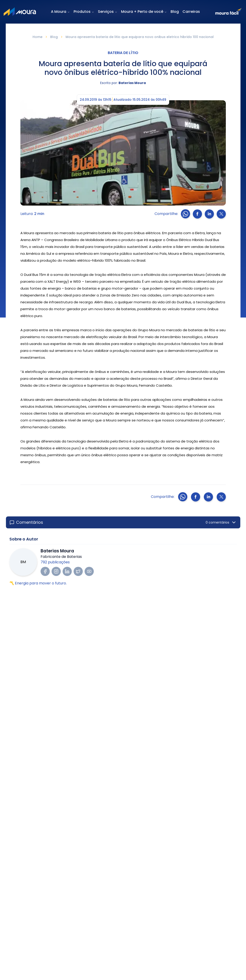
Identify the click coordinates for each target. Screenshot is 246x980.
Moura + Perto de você (144, 12)
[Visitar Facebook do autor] (45, 571)
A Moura (60, 12)
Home (37, 37)
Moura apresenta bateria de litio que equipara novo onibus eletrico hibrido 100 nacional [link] (140, 37)
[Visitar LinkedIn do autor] (67, 571)
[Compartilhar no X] (221, 214)
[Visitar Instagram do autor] (56, 571)
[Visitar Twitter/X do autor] (78, 571)
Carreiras (191, 12)
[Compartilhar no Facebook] (197, 214)
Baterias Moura (132, 83)
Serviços (108, 12)
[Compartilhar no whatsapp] (185, 214)
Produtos (82, 12)
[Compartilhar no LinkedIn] (209, 214)
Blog (175, 12)
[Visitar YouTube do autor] (89, 571)
